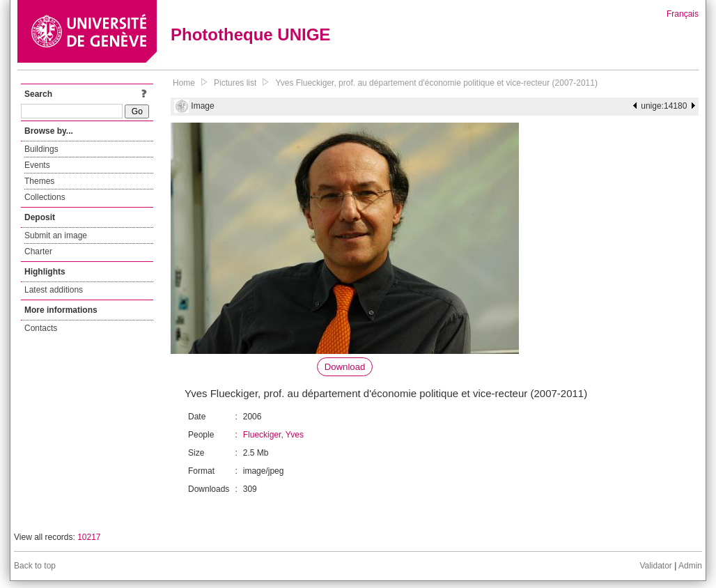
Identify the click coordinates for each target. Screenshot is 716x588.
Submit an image (56, 235)
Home (184, 83)
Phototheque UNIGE (250, 34)
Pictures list (235, 83)
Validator (655, 566)
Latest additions (54, 290)
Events (37, 165)
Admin (690, 566)
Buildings (41, 149)
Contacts (41, 328)
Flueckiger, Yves (273, 435)
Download (345, 367)
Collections (45, 197)
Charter (38, 252)
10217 (89, 537)
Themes (39, 181)
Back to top (35, 566)
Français (683, 14)
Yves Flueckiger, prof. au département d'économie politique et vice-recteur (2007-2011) (436, 83)
